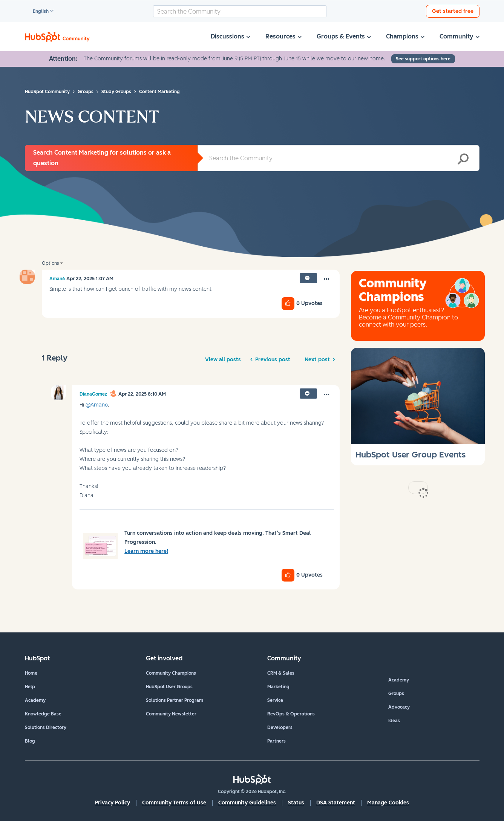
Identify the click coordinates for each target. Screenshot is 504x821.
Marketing (278, 687)
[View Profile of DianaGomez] (93, 394)
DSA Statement (336, 803)
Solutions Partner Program (175, 700)
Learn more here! (146, 551)
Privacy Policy (113, 803)
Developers (280, 727)
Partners (277, 741)
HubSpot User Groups (169, 687)
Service (275, 700)
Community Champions (171, 673)
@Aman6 (97, 405)
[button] (326, 279)
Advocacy (399, 707)
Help (30, 687)
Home (31, 673)
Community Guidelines (247, 803)
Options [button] (50, 263)
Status (296, 803)
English (37, 12)
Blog (30, 741)
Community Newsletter (171, 714)
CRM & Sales (281, 673)
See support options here (423, 59)
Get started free (453, 11)
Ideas (394, 721)
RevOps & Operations (291, 714)
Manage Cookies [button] (388, 803)
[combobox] (240, 11)
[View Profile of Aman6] (57, 279)
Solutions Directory (46, 727)
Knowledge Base (43, 714)
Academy (35, 700)
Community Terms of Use (174, 803)
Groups (396, 694)
